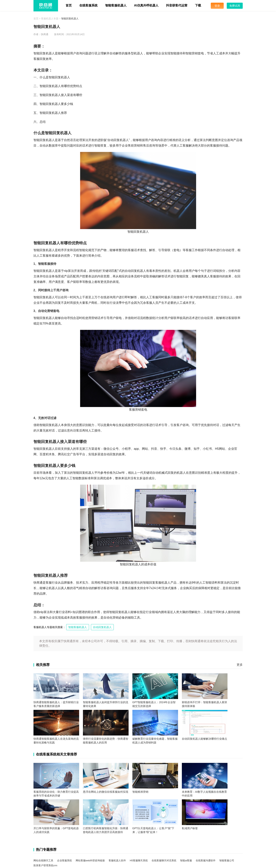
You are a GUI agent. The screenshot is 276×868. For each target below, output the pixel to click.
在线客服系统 (88, 5)
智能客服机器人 (116, 5)
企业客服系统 (64, 860)
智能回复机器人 (70, 19)
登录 (217, 6)
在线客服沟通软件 (206, 860)
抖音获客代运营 (177, 5)
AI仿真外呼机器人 (146, 5)
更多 (240, 665)
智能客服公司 (227, 860)
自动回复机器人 (102, 627)
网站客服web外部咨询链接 (90, 860)
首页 (69, 5)
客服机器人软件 (117, 860)
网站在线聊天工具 (43, 860)
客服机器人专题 (50, 19)
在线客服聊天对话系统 (164, 860)
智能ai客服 (186, 860)
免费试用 (235, 6)
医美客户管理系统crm (45, 865)
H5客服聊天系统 (139, 860)
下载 (198, 5)
